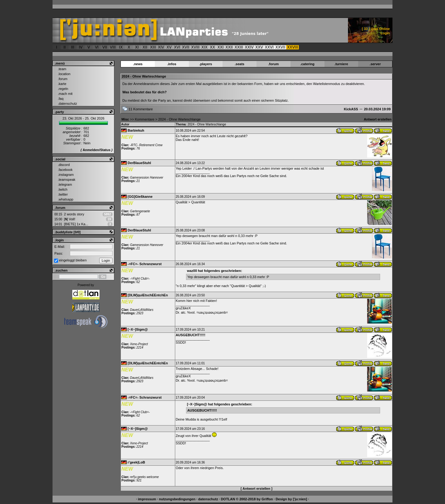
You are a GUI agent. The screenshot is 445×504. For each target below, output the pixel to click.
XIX (205, 47)
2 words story (74, 214)
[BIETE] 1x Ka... (76, 224)
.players (206, 64)
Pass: (59, 253)
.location (64, 74)
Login (385, 33)
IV (81, 47)
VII (105, 47)
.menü (60, 63)
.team (62, 69)
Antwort (345, 130)
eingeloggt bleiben (73, 260)
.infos (172, 64)
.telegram (65, 184)
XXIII (239, 47)
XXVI (269, 47)
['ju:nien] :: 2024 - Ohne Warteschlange (181, 30)
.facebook (65, 170)
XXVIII (292, 47)
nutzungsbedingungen (177, 499)
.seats (240, 64)
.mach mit (65, 94)
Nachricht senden (382, 130)
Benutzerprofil (364, 130)
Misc (125, 119)
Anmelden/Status (96, 150)
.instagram (66, 175)
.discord (64, 165)
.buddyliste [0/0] (68, 232)
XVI (177, 47)
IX (121, 47)
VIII (113, 47)
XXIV (249, 47)
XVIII (195, 47)
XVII (186, 47)
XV (169, 47)
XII (145, 47)
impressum (147, 499)
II (64, 47)
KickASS (351, 109)
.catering (307, 64)
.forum (63, 79)
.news (138, 64)
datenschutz (208, 499)
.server (375, 64)
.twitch (63, 189)
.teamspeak (67, 180)
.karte (62, 84)
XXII (229, 47)
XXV (259, 47)
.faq (61, 99)
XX (212, 47)
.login (59, 240)
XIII (153, 47)
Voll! (70, 219)
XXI (221, 47)
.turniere (341, 64)
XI (137, 47)
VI (97, 47)
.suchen (61, 270)
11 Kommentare (141, 109)
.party (59, 112)
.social (60, 159)
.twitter (63, 194)
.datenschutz (67, 104)
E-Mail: (60, 247)
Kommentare (144, 119)
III (73, 47)
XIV (161, 47)
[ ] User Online (376, 29)
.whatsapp (66, 199)
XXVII (280, 47)
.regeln (63, 89)
